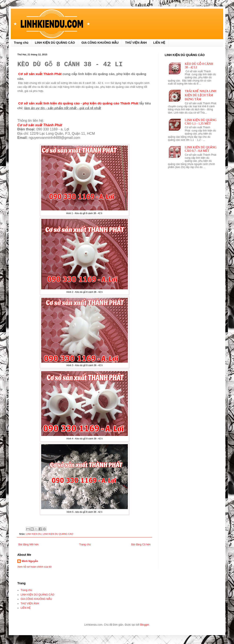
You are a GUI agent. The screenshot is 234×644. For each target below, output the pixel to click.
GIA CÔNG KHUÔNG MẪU (100, 43)
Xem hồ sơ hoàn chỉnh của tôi (34, 567)
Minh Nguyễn (30, 561)
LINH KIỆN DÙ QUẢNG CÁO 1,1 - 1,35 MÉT (201, 122)
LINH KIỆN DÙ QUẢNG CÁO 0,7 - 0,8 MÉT (201, 149)
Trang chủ (21, 43)
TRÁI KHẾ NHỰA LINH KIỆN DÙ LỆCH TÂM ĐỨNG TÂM (201, 95)
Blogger (145, 625)
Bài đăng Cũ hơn (141, 545)
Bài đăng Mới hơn (28, 545)
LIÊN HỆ (159, 43)
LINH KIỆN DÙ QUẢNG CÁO (55, 43)
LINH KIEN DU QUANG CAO (58, 534)
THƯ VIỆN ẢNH (136, 43)
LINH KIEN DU (34, 534)
